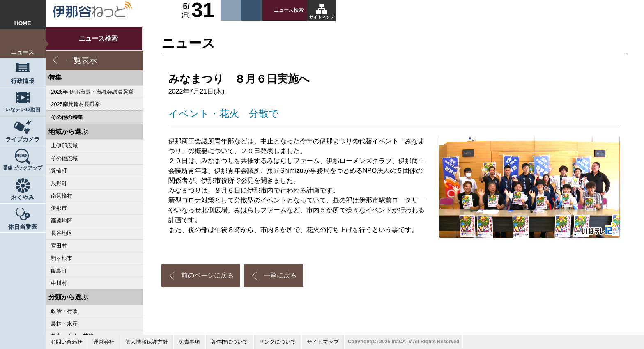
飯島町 (59, 271)
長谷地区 (62, 233)
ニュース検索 (289, 10)
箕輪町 (59, 171)
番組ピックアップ (23, 168)
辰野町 (59, 183)
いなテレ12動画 (23, 110)
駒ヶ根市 (62, 258)
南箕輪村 (62, 196)
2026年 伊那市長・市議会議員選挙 (92, 92)
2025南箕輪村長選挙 (75, 104)
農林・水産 (64, 324)
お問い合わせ (67, 342)
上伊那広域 (64, 146)
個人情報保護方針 (147, 342)
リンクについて (277, 342)
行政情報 (23, 81)
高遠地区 (62, 221)
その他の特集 (67, 117)
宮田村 (59, 246)
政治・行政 (64, 311)
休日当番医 (23, 227)
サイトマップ (322, 17)
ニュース (23, 52)
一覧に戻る (280, 275)
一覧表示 (81, 60)
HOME (23, 23)
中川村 (59, 283)
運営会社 (104, 342)
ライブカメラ (23, 139)
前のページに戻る (207, 275)
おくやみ (23, 198)
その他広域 (64, 158)
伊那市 (59, 208)
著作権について (229, 342)
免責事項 (189, 342)
